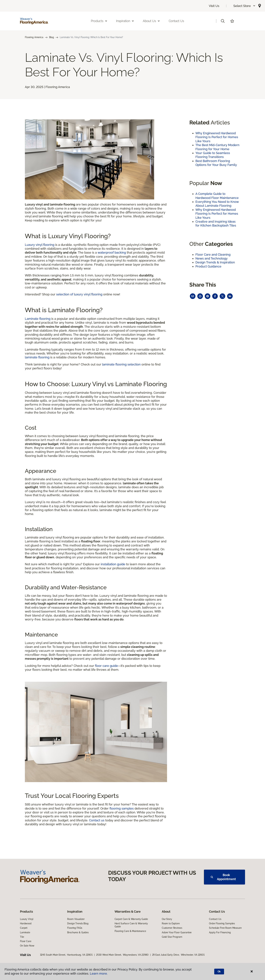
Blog (52, 37)
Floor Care (26, 941)
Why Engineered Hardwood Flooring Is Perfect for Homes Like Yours (217, 137)
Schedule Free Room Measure (225, 928)
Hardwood (26, 923)
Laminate (25, 932)
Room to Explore (171, 923)
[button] (244, 6)
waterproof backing (112, 252)
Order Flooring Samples (222, 923)
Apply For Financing (220, 932)
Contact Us (176, 21)
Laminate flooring (38, 319)
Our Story (167, 919)
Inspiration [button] (125, 21)
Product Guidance (208, 266)
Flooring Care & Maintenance (130, 931)
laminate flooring (37, 357)
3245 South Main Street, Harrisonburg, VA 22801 (66, 955)
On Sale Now (27, 946)
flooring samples (122, 808)
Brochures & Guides (78, 932)
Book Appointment (223, 877)
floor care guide (106, 666)
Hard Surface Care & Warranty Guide (131, 925)
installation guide (113, 564)
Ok (219, 972)
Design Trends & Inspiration (215, 262)
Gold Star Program (172, 937)
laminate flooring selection (121, 364)
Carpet (24, 928)
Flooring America (34, 37)
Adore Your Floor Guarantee (177, 932)
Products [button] (99, 21)
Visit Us (214, 6)
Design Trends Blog (78, 923)
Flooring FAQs (75, 928)
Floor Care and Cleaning (213, 255)
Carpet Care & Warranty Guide (131, 919)
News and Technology (212, 258)
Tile (22, 937)
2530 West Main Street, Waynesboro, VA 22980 (122, 955)
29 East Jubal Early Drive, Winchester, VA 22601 (178, 955)
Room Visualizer (76, 919)
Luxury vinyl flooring (40, 245)
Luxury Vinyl (27, 919)
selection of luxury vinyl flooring (79, 294)
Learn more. (99, 973)
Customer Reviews (172, 928)
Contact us (97, 820)
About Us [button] (151, 21)
